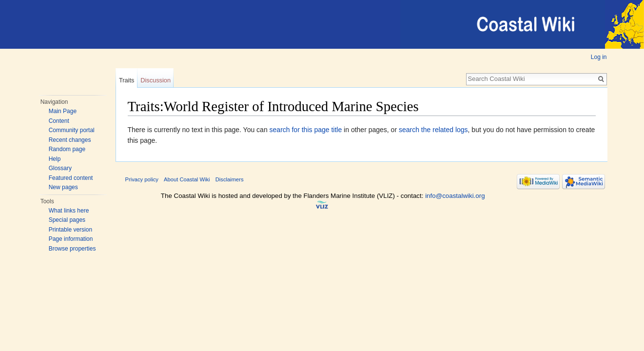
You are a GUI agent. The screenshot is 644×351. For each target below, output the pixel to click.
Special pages (67, 220)
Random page (67, 149)
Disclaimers (230, 179)
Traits (127, 80)
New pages (63, 187)
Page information (71, 239)
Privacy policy (142, 179)
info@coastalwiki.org (455, 196)
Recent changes (70, 140)
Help (55, 159)
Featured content (71, 178)
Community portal (72, 130)
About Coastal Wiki (187, 179)
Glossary (60, 168)
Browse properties (72, 249)
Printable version (70, 230)
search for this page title (306, 130)
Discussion (156, 80)
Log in (599, 57)
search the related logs (433, 130)
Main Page (63, 111)
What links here (69, 211)
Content (59, 121)
